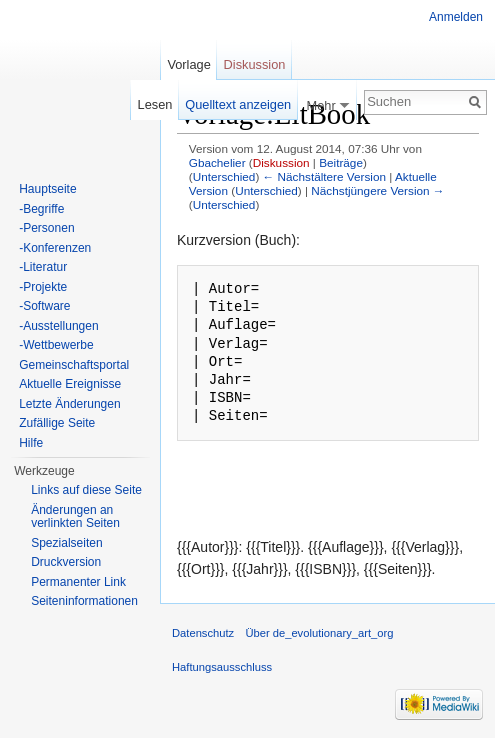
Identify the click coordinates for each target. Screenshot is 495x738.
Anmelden (456, 17)
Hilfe (31, 443)
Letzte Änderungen (69, 404)
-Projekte (43, 287)
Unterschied (224, 176)
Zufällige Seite (57, 423)
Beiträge (341, 162)
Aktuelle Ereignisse (70, 384)
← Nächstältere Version (324, 176)
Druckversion (66, 562)
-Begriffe (41, 209)
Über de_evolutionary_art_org (319, 633)
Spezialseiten (66, 543)
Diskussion (281, 162)
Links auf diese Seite (86, 490)
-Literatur (43, 267)
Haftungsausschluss (222, 667)
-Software (44, 306)
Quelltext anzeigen (238, 104)
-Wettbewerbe (56, 345)
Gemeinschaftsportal (74, 365)
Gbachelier (217, 162)
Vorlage (188, 64)
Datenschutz (203, 633)
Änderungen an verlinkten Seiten (75, 517)
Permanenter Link (78, 582)
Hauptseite (47, 189)
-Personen (46, 228)
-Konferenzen (55, 248)
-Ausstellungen (58, 326)
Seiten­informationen (84, 601)
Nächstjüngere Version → (377, 190)
